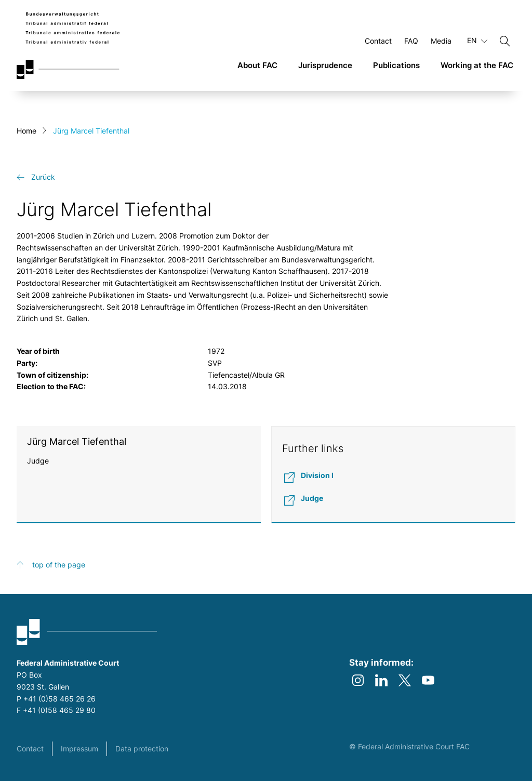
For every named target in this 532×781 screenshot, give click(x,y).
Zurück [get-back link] (43, 177)
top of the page (59, 565)
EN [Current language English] (477, 41)
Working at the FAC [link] (477, 65)
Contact (30, 749)
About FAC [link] (257, 65)
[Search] (505, 41)
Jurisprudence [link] (325, 65)
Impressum (79, 749)
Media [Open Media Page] (441, 41)
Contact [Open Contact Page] (378, 41)
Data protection (142, 749)
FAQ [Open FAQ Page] (411, 41)
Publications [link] (396, 65)
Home (26, 131)
